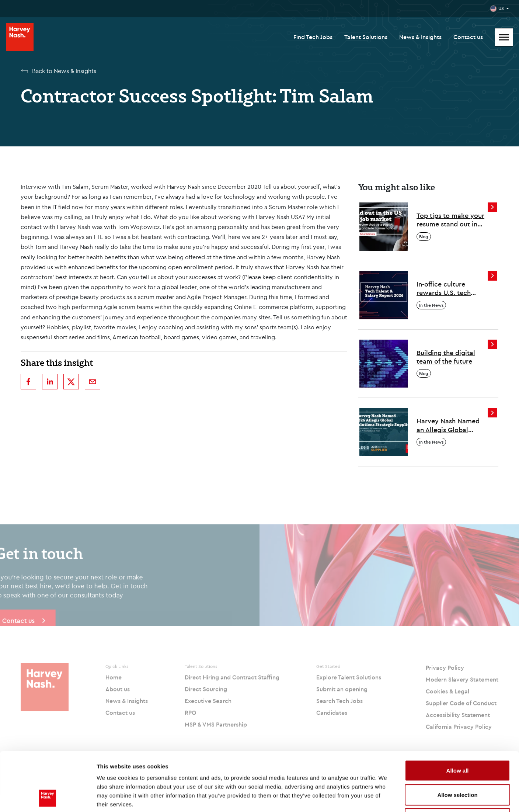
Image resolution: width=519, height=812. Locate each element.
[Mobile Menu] (504, 37)
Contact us (468, 37)
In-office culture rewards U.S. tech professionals (444, 289)
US (501, 8)
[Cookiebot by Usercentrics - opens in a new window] (48, 798)
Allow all (458, 715)
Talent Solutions (366, 37)
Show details (387, 797)
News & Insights (420, 37)
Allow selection (457, 740)
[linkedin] (50, 382)
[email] (93, 382)
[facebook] (28, 382)
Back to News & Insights (64, 71)
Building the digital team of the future (446, 357)
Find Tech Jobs (313, 37)
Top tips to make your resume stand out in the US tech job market (452, 220)
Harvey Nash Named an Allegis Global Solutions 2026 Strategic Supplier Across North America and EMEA (450, 425)
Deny (458, 764)
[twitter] (71, 382)
